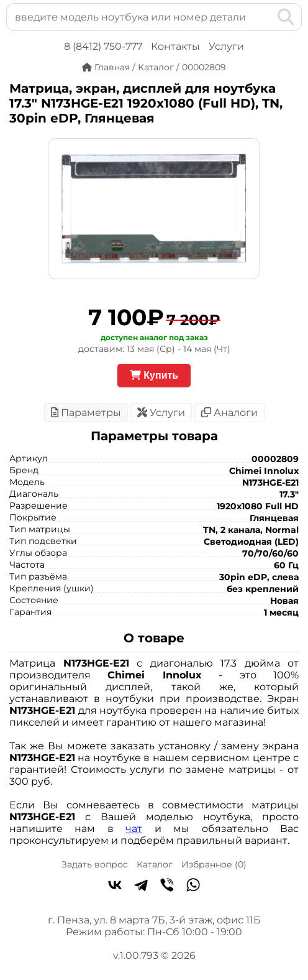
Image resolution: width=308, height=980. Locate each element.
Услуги (226, 46)
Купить (154, 375)
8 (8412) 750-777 (103, 46)
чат (134, 829)
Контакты (175, 46)
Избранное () (214, 864)
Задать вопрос (95, 864)
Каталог (155, 864)
